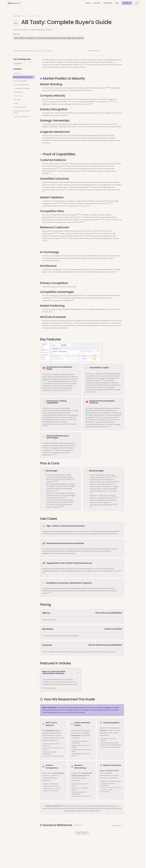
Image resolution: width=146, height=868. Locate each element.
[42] (113, 477)
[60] (116, 504)
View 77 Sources (82, 833)
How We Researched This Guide (22, 112)
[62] (91, 507)
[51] (104, 219)
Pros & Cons (18, 96)
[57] (117, 497)
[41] (68, 390)
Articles (88, 3)
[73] (114, 484)
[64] (90, 187)
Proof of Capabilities (21, 81)
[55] (69, 101)
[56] (114, 504)
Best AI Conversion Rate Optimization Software (60, 672)
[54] (83, 64)
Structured (52, 688)
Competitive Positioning (22, 88)
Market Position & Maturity (23, 77)
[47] (101, 219)
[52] (109, 203)
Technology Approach (21, 85)
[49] (74, 445)
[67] (50, 173)
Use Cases (17, 100)
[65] (46, 240)
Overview (17, 73)
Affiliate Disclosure (94, 51)
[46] (72, 300)
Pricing (16, 103)
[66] (85, 64)
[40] (57, 168)
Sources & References (21, 117)
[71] (54, 454)
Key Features (18, 92)
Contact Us (127, 3)
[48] (109, 101)
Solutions (97, 3)
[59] (66, 238)
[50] (44, 426)
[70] (116, 271)
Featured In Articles (20, 107)
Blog (117, 3)
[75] (56, 454)
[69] (60, 168)
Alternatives (108, 3)
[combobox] (23, 64)
